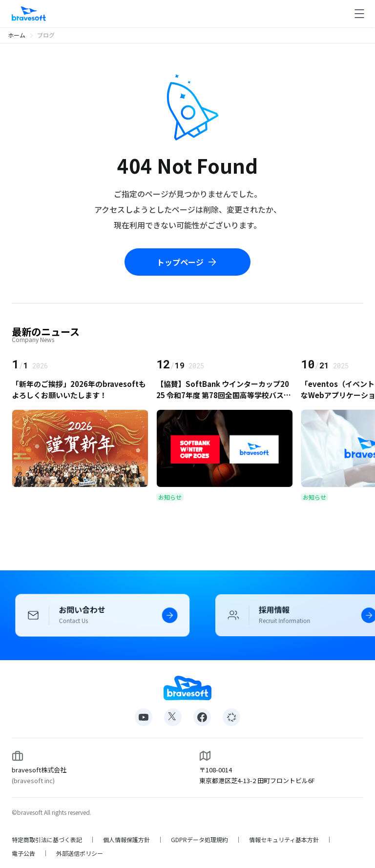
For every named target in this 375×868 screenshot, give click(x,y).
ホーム (17, 35)
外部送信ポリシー (80, 853)
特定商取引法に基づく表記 (47, 840)
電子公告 (23, 853)
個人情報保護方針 (126, 840)
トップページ (187, 262)
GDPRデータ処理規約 (199, 840)
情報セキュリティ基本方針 (284, 840)
